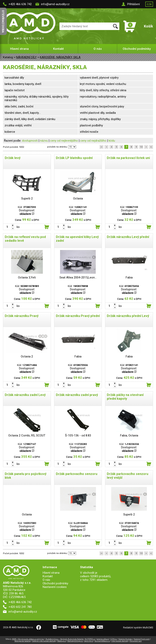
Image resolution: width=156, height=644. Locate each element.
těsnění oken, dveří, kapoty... (22, 113)
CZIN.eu (114, 639)
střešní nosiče (89, 132)
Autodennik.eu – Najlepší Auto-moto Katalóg (65, 639)
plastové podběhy (91, 125)
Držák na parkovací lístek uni (128, 158)
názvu (44, 141)
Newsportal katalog (23, 641)
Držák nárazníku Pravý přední (78, 316)
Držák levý (13, 158)
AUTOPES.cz (90, 639)
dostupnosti (30, 141)
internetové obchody (120, 641)
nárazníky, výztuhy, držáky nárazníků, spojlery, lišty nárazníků (37, 98)
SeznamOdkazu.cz (102, 641)
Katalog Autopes (126, 639)
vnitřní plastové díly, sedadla (98, 113)
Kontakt (58, 49)
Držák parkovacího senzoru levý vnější (128, 476)
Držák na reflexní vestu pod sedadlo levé (25, 239)
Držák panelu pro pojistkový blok (26, 476)
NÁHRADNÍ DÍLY (26, 57)
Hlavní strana (19, 49)
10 (141, 147)
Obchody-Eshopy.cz (75, 641)
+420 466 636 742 (20, 4)
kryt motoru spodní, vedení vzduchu (103, 84)
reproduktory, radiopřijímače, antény (103, 97)
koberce (10, 132)
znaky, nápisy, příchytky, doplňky (100, 119)
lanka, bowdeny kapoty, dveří (23, 84)
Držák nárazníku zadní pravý (77, 395)
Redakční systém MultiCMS (138, 628)
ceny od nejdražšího (93, 141)
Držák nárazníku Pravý (22, 316)
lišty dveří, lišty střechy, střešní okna (103, 90)
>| (151, 147)
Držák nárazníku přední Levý (128, 316)
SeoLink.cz (89, 641)
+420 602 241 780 (20, 607)
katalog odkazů (103, 639)
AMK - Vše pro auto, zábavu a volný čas (28, 639)
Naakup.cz (62, 641)
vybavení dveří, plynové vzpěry (99, 78)
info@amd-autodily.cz (55, 4)
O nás (98, 49)
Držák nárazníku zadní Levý (25, 395)
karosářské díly (14, 78)
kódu (112, 141)
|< (101, 147)
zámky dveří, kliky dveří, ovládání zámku (30, 119)
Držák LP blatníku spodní (74, 158)
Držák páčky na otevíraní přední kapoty (125, 397)
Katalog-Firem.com (142, 639)
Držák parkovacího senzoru (77, 474)
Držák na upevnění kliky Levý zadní (77, 239)
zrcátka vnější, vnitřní (18, 125)
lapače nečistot (15, 90)
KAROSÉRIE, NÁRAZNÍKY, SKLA (60, 57)
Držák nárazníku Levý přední (128, 237)
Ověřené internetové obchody (44, 641)
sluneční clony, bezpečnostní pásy (102, 106)
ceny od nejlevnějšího (64, 141)
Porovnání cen (136, 641)
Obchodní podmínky (137, 49)
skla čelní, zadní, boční (19, 106)
